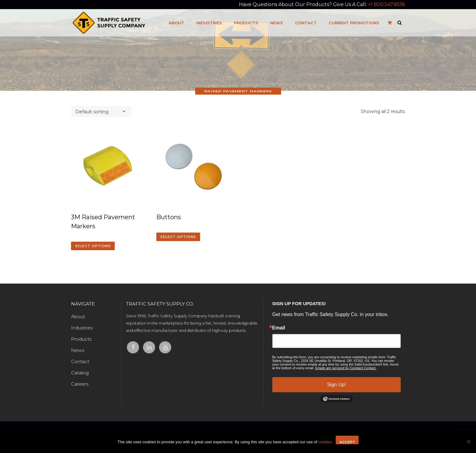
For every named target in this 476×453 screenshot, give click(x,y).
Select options (93, 246)
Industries (82, 328)
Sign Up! (337, 385)
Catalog (80, 373)
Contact (80, 361)
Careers (80, 384)
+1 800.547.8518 (386, 4)
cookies (325, 442)
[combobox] (101, 112)
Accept (347, 442)
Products (81, 339)
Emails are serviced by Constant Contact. (346, 368)
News (78, 350)
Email (279, 328)
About (78, 317)
